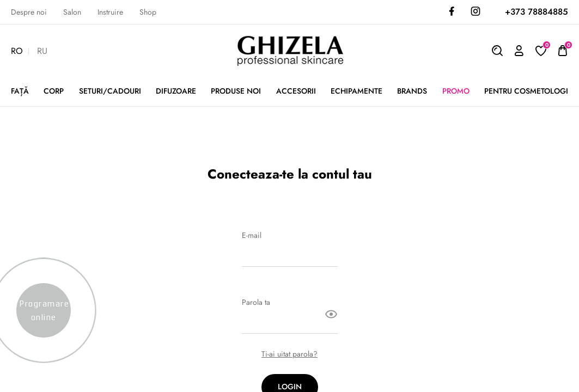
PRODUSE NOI (236, 91)
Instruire (110, 12)
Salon (72, 12)
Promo (456, 91)
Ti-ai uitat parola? (289, 354)
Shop (148, 12)
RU (42, 51)
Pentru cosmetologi (526, 91)
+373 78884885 (537, 12)
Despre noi (29, 12)
